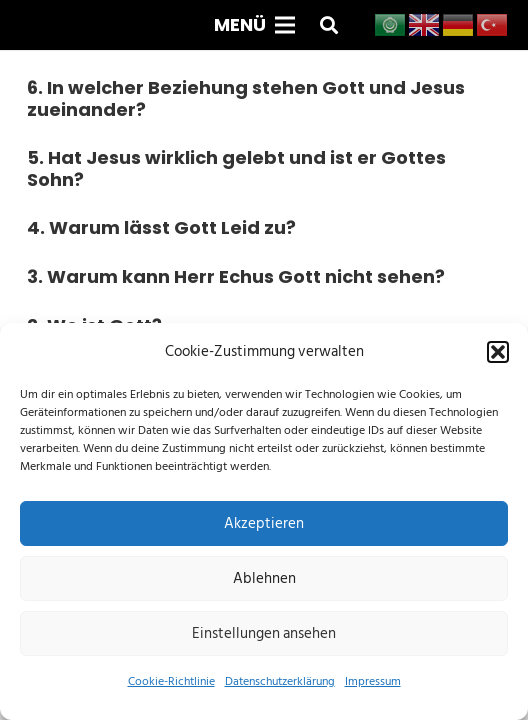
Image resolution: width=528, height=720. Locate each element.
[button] (498, 352)
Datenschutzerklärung (280, 681)
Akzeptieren (264, 523)
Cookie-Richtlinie (171, 681)
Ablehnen (264, 578)
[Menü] (254, 25)
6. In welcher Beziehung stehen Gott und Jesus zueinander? (246, 98)
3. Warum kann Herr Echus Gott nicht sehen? (236, 276)
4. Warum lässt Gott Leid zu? (161, 227)
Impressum (373, 681)
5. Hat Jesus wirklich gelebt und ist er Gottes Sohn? (236, 168)
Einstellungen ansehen (264, 633)
